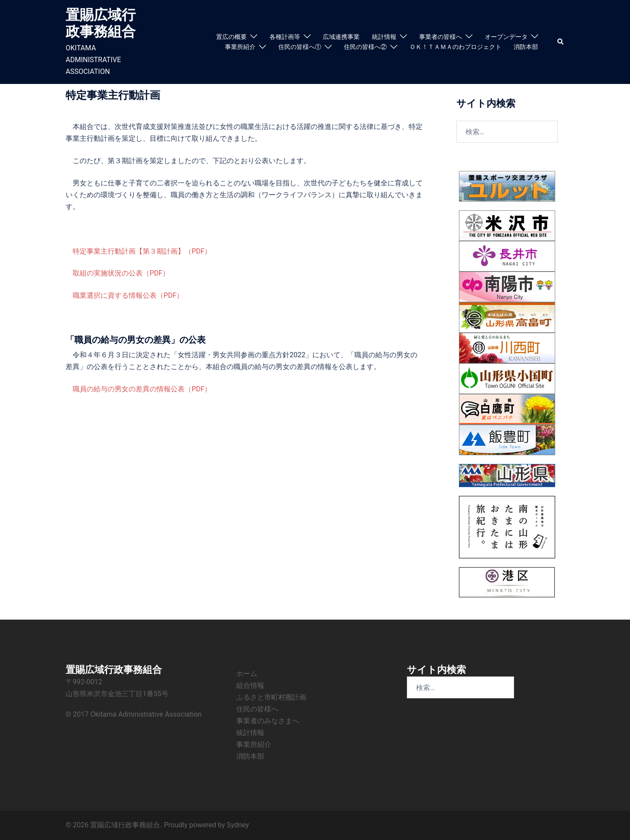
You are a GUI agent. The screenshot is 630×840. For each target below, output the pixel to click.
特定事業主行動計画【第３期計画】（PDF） (142, 251)
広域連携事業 (341, 37)
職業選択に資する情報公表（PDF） (128, 295)
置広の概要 (231, 37)
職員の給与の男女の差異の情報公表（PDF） (142, 389)
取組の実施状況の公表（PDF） (121, 273)
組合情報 (250, 685)
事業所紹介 (240, 47)
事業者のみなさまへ (268, 721)
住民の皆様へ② (365, 47)
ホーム (247, 674)
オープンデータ (506, 37)
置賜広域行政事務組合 (101, 23)
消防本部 (526, 47)
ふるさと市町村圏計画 (271, 697)
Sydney (238, 825)
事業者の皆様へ (441, 37)
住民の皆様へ (257, 709)
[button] (561, 42)
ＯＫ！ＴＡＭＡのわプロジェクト (455, 47)
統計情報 (384, 37)
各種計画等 (285, 37)
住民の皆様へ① (300, 47)
